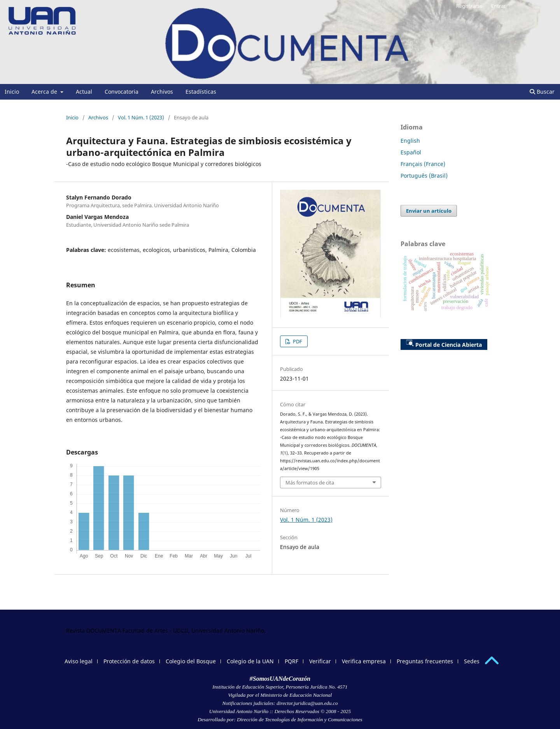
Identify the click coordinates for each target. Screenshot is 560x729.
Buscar (542, 92)
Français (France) (423, 164)
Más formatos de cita (310, 483)
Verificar (320, 661)
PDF (297, 341)
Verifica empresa (364, 661)
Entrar (498, 6)
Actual (84, 92)
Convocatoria (122, 92)
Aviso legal (79, 661)
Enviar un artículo (429, 211)
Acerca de (45, 92)
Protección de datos (129, 661)
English (410, 141)
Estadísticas (201, 92)
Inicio (12, 92)
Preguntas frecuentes (425, 661)
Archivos (162, 92)
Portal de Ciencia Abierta (444, 344)
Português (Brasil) (424, 176)
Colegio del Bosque (191, 661)
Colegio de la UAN (250, 661)
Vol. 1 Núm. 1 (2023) (141, 117)
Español (411, 152)
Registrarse (469, 6)
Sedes (472, 661)
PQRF (291, 661)
